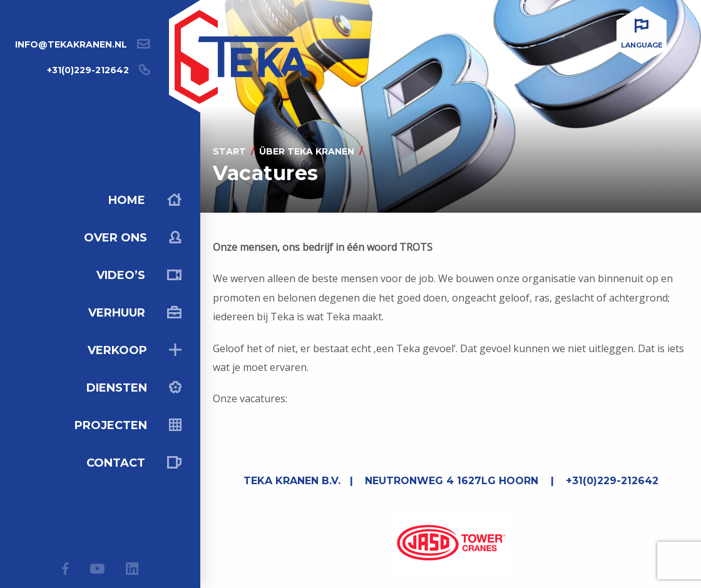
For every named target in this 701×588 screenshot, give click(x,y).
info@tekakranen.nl (71, 44)
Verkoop (135, 350)
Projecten (128, 425)
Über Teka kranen (307, 151)
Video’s (139, 275)
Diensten (134, 388)
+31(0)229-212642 (88, 70)
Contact (134, 463)
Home (145, 200)
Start (229, 151)
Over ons (133, 238)
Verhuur (135, 313)
